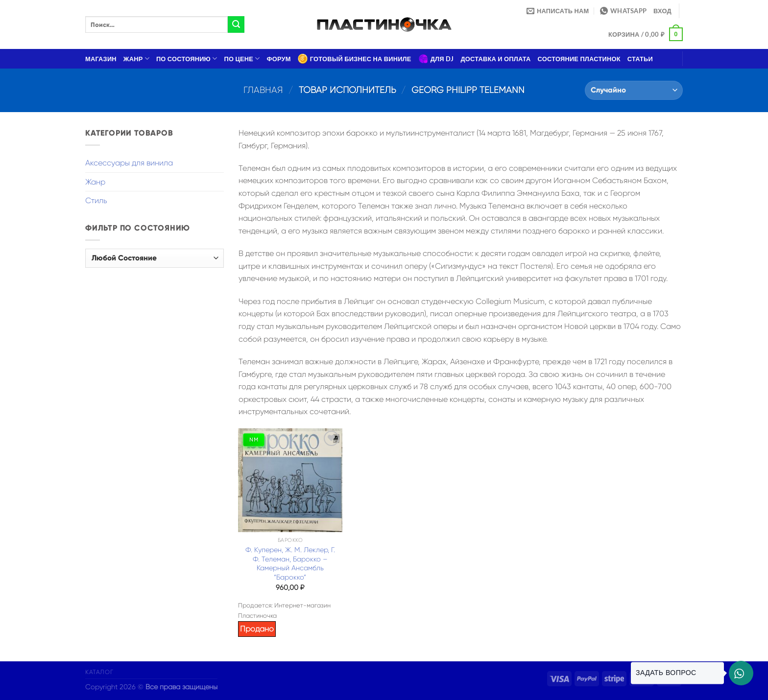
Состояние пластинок (579, 59)
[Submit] (236, 24)
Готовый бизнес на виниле (355, 59)
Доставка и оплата (495, 59)
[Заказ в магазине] (634, 90)
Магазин (101, 59)
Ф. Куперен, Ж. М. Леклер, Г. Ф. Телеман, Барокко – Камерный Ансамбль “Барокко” (290, 563)
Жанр (136, 58)
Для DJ (436, 59)
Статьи (640, 59)
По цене (242, 58)
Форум (279, 59)
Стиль (96, 200)
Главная (263, 90)
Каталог (99, 672)
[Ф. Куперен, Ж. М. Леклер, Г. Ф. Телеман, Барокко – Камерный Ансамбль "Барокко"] (290, 480)
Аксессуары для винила (129, 163)
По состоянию (187, 58)
